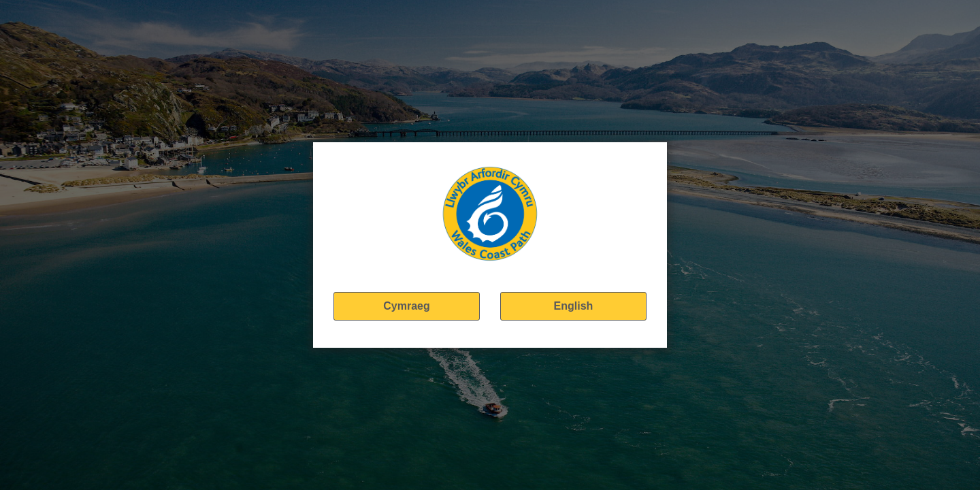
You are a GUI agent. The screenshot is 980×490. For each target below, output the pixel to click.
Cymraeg (406, 306)
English (574, 306)
